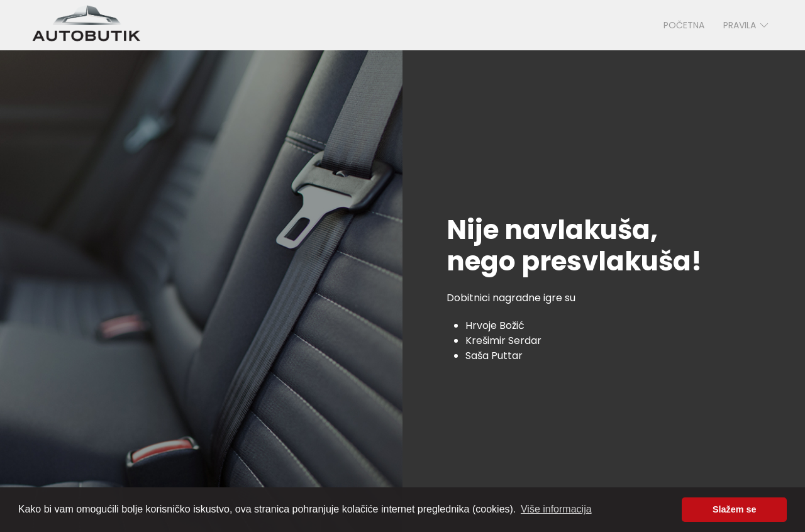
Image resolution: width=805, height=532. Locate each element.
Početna (684, 25)
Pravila (747, 25)
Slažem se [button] (735, 509)
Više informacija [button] (556, 509)
